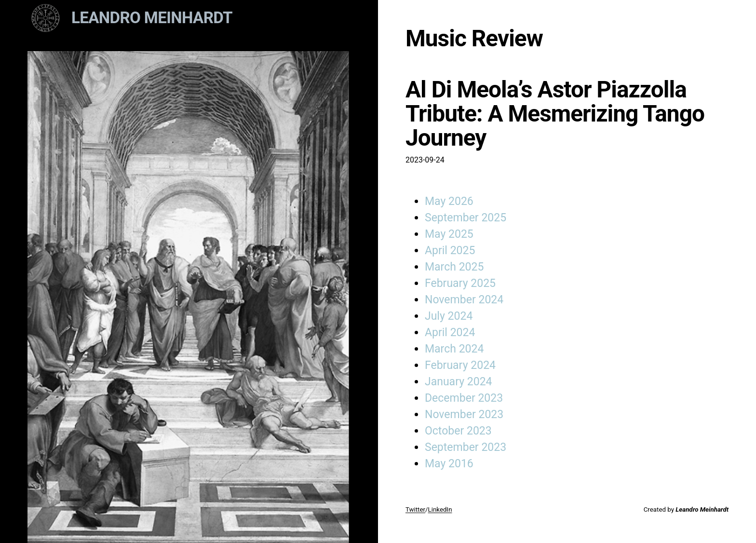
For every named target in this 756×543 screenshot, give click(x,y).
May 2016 (449, 464)
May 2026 (449, 201)
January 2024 (459, 382)
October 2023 (458, 431)
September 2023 (466, 447)
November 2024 (464, 300)
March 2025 (454, 267)
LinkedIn (440, 509)
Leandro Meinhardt (152, 18)
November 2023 (464, 414)
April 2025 (450, 251)
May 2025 (449, 234)
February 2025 (460, 283)
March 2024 (454, 349)
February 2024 (460, 365)
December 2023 (464, 398)
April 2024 (450, 333)
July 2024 (449, 316)
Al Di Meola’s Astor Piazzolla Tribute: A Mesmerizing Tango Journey (555, 114)
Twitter (415, 509)
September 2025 (466, 218)
